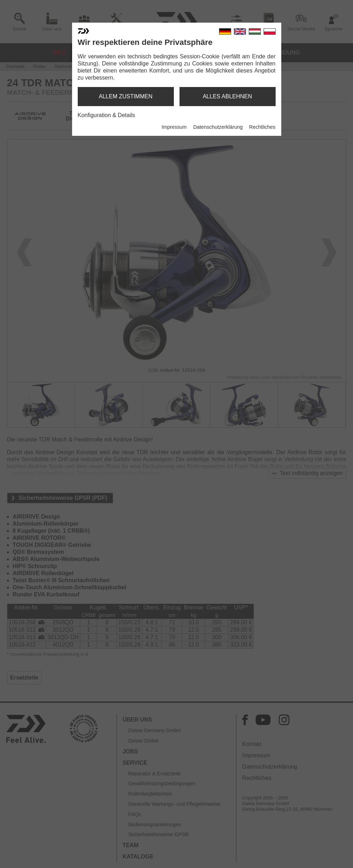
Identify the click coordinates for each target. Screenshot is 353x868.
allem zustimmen (125, 96)
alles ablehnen (228, 96)
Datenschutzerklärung (218, 127)
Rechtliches (262, 127)
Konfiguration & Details (107, 115)
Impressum (174, 127)
